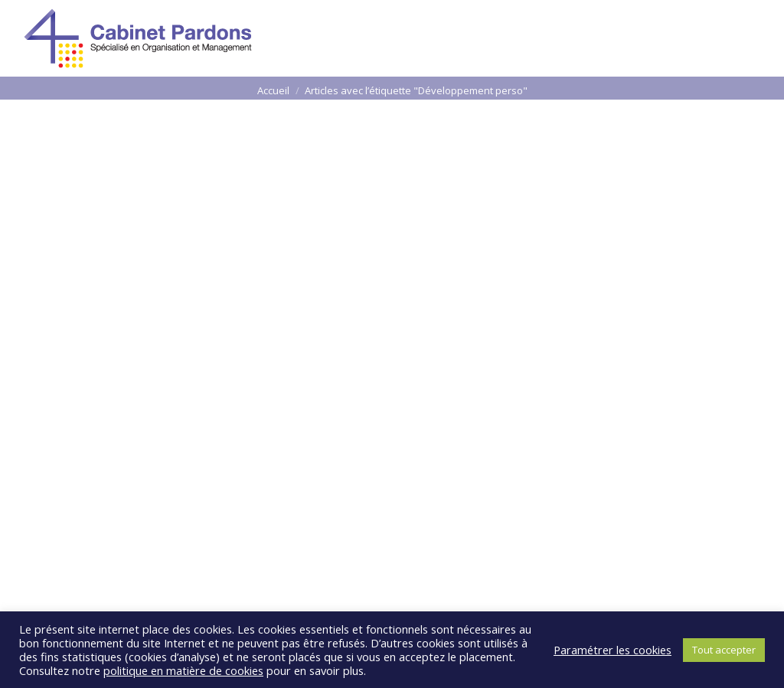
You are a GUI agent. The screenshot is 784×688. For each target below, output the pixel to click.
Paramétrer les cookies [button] (612, 650)
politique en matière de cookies (183, 670)
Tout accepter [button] (724, 650)
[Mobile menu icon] (741, 38)
